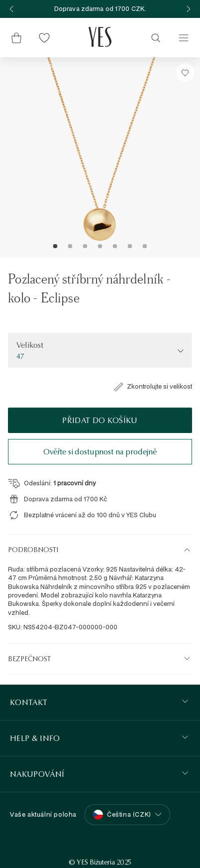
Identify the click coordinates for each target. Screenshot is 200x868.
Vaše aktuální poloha (43, 815)
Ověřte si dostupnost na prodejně (100, 452)
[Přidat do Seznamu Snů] (185, 72)
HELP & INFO (35, 738)
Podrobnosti (33, 550)
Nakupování (37, 774)
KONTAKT (29, 702)
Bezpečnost (29, 659)
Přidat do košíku (100, 420)
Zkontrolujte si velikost (152, 387)
